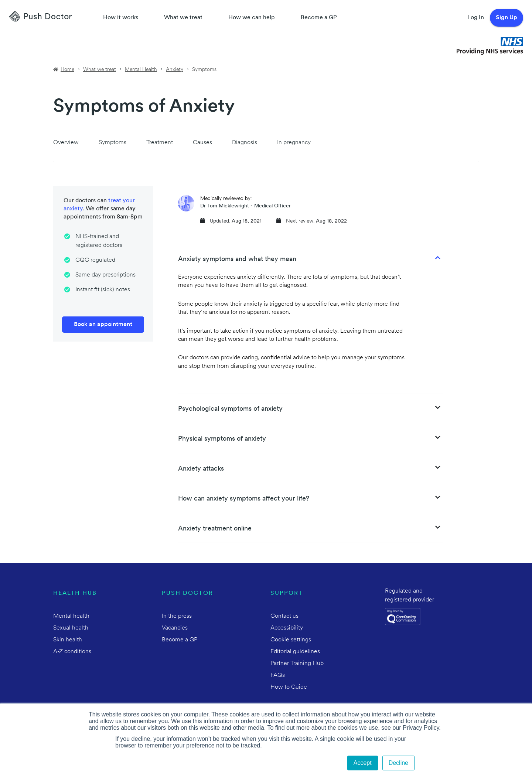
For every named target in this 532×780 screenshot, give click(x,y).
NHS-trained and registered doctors (99, 241)
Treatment (160, 143)
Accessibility (287, 628)
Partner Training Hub (297, 664)
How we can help (252, 18)
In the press (177, 616)
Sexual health (71, 628)
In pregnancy (294, 143)
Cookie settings (291, 640)
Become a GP (319, 18)
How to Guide (289, 687)
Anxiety (175, 70)
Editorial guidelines (295, 652)
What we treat (183, 18)
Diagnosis (245, 143)
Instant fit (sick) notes (103, 290)
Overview (66, 143)
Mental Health (141, 70)
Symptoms (112, 143)
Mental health (71, 616)
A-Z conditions (72, 652)
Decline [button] (398, 763)
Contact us (284, 616)
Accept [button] (363, 763)
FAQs (278, 675)
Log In (476, 18)
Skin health (68, 640)
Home (67, 70)
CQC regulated (95, 260)
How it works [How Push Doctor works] (121, 18)
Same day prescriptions (105, 275)
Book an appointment (103, 325)
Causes (202, 143)
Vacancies (175, 628)
